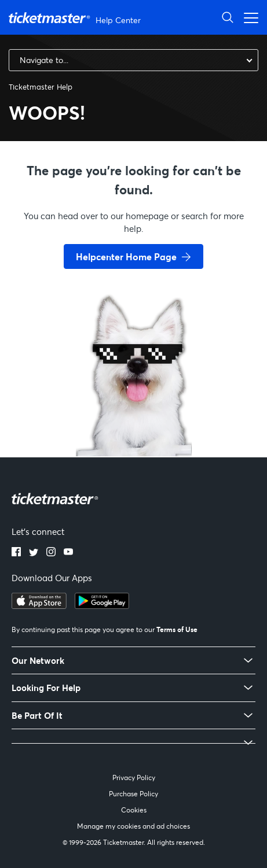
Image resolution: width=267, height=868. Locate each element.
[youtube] (68, 553)
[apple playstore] (39, 605)
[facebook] (16, 553)
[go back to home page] (134, 415)
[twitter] (34, 553)
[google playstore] (102, 605)
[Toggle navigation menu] (248, 17)
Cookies (134, 810)
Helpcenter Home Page (126, 256)
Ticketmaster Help (41, 87)
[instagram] (51, 553)
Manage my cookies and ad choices (133, 826)
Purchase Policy (133, 794)
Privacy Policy (134, 777)
